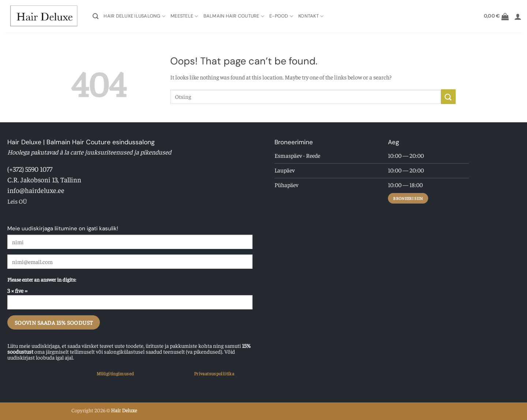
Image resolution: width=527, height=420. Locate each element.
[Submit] (448, 96)
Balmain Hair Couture (234, 16)
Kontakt (311, 16)
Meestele (184, 16)
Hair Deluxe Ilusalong (134, 16)
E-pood (281, 16)
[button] (96, 16)
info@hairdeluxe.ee (36, 190)
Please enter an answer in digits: (42, 279)
